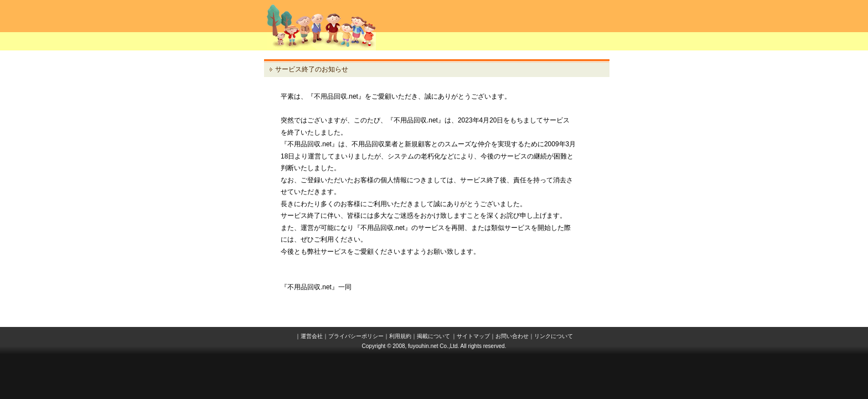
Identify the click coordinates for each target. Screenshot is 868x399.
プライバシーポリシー (356, 336)
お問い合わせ (512, 336)
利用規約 (400, 336)
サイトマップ (473, 336)
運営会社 (312, 336)
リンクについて (554, 336)
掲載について (433, 336)
